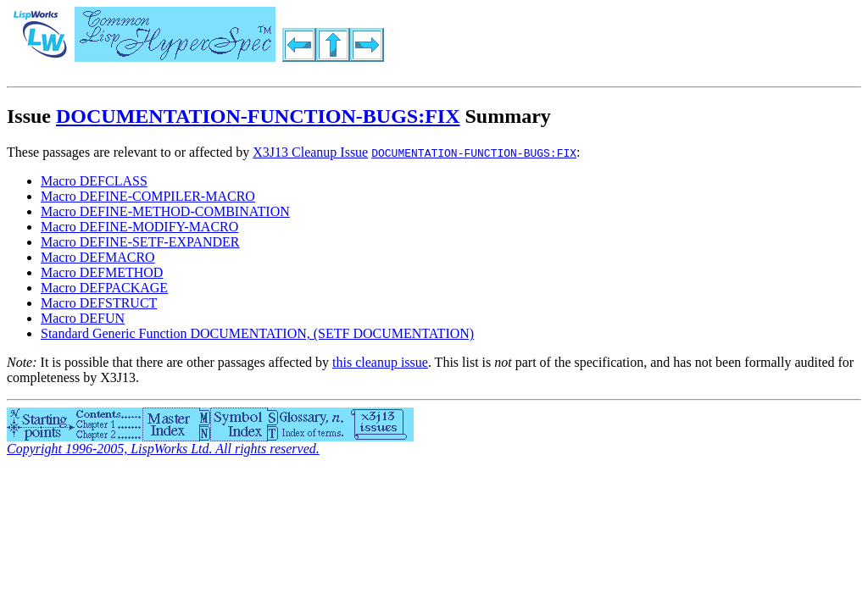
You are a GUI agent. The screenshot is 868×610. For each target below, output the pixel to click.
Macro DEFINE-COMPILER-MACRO (148, 196)
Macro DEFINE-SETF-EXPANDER (140, 242)
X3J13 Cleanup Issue (310, 152)
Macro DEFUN (83, 318)
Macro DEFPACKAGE (104, 288)
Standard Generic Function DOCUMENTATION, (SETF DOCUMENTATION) (257, 333)
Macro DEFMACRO (98, 257)
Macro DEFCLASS (94, 181)
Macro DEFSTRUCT (99, 303)
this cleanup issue (380, 362)
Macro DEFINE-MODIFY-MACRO (139, 227)
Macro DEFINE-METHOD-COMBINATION (165, 211)
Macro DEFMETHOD (102, 272)
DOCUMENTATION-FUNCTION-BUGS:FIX (258, 116)
